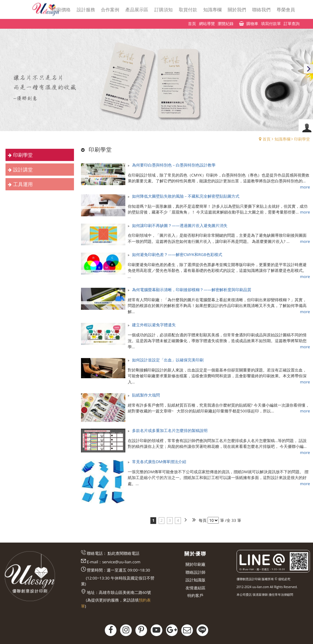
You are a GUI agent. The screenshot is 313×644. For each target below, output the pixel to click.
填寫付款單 (271, 24)
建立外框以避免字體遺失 (154, 325)
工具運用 (23, 184)
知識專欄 (282, 139)
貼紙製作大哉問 (146, 395)
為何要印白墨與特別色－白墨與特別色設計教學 (174, 165)
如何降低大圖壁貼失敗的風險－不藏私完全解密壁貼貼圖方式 (186, 196)
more (305, 187)
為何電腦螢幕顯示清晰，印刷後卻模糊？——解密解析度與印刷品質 (192, 290)
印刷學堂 (302, 139)
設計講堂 (23, 170)
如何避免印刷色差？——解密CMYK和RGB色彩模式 (177, 254)
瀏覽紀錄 (226, 24)
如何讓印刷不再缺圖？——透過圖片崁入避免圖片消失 (180, 225)
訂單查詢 (292, 24)
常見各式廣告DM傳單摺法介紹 (159, 462)
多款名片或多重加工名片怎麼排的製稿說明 (170, 430)
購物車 (252, 24)
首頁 (267, 139)
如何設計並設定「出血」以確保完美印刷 (168, 360)
